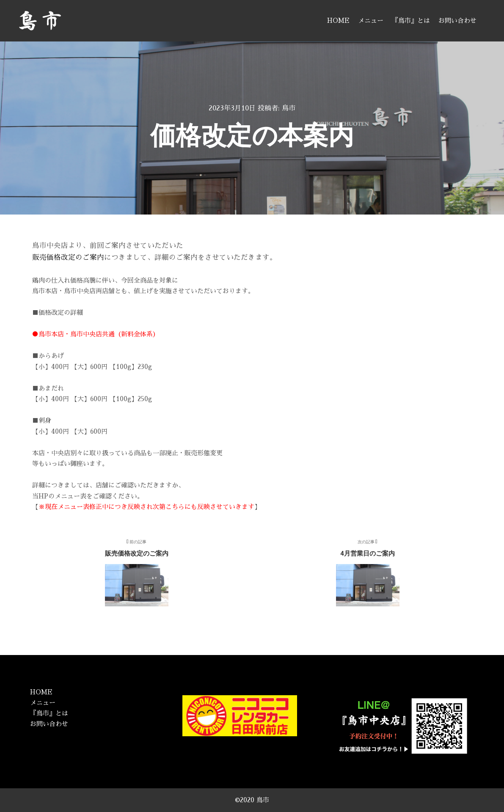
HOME (41, 692)
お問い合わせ (49, 724)
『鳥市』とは (49, 713)
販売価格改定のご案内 (68, 257)
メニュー (43, 703)
